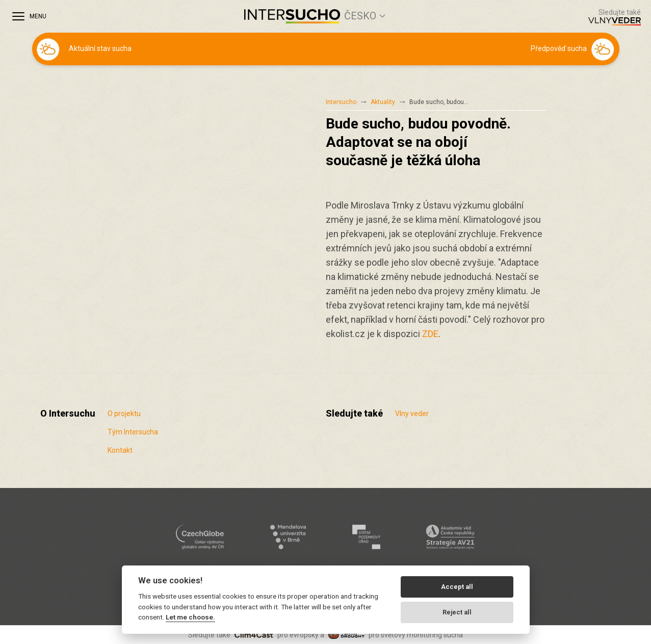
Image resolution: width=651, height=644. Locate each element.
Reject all (457, 612)
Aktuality (383, 102)
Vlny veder (412, 414)
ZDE (430, 334)
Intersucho (341, 102)
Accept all (457, 587)
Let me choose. (190, 617)
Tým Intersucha (133, 432)
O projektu (124, 414)
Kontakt (120, 450)
